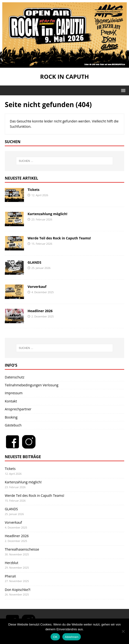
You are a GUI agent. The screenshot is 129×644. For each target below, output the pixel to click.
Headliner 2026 (40, 311)
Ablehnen (72, 637)
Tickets (34, 190)
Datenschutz (15, 377)
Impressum (14, 393)
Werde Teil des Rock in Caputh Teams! (59, 238)
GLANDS (34, 262)
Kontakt (11, 401)
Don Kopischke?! (18, 590)
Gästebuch (13, 425)
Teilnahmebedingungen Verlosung (32, 385)
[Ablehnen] (123, 631)
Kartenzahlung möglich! (47, 214)
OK (55, 637)
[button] (122, 90)
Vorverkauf (37, 287)
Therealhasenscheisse (22, 549)
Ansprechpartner (18, 409)
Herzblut (12, 563)
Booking (11, 417)
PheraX (10, 576)
